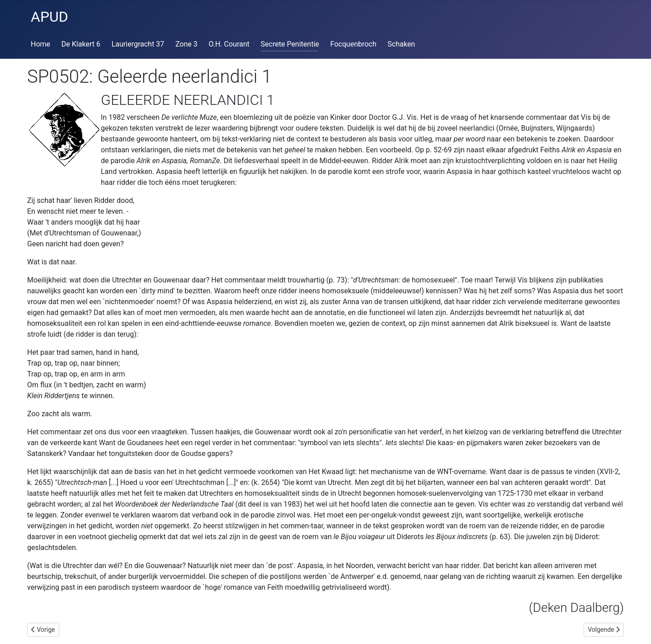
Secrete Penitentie (290, 44)
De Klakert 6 (81, 44)
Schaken (401, 44)
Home (40, 44)
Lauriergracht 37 (138, 44)
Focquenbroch (354, 44)
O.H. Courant (229, 44)
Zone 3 (186, 44)
